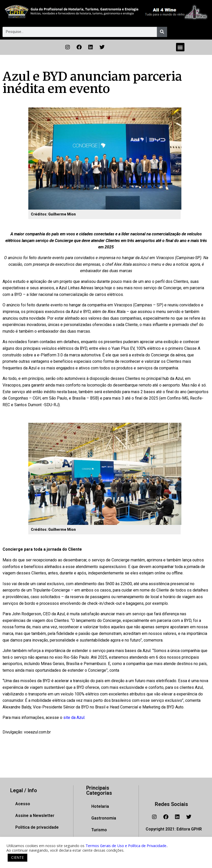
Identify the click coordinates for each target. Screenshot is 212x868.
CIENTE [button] (17, 857)
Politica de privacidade (37, 827)
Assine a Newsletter (35, 816)
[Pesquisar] (162, 32)
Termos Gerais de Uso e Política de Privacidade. (126, 846)
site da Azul (74, 718)
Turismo (99, 830)
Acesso (23, 804)
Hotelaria (100, 806)
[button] (180, 47)
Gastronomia (104, 818)
